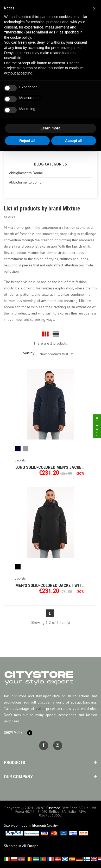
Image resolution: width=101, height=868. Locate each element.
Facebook (44, 746)
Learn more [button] (51, 128)
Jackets (21, 460)
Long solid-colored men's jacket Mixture (50, 467)
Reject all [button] (27, 141)
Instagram (58, 746)
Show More (13, 733)
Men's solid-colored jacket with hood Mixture (50, 585)
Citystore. (53, 808)
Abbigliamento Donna (26, 173)
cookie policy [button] (20, 37)
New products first (56, 354)
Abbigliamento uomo (25, 182)
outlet (40, 709)
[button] (94, 8)
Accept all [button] (74, 141)
